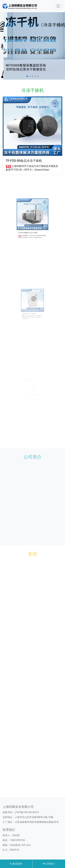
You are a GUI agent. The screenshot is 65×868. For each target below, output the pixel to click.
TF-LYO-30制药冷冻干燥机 (30, 227)
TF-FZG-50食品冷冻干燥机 (24, 161)
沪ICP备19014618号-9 (27, 812)
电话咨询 (16, 864)
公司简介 (49, 864)
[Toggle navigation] (58, 6)
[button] (27, 76)
